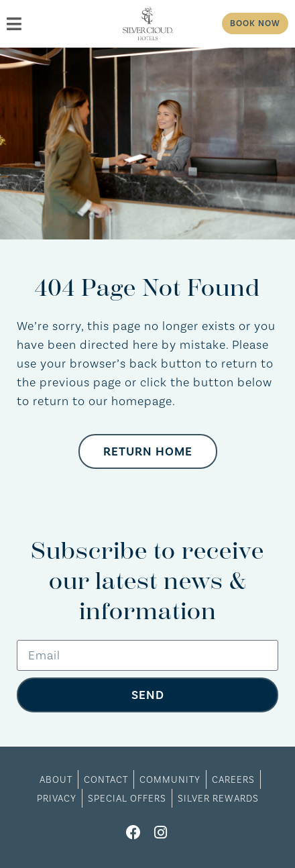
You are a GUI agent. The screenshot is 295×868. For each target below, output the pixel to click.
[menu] (56, 24)
